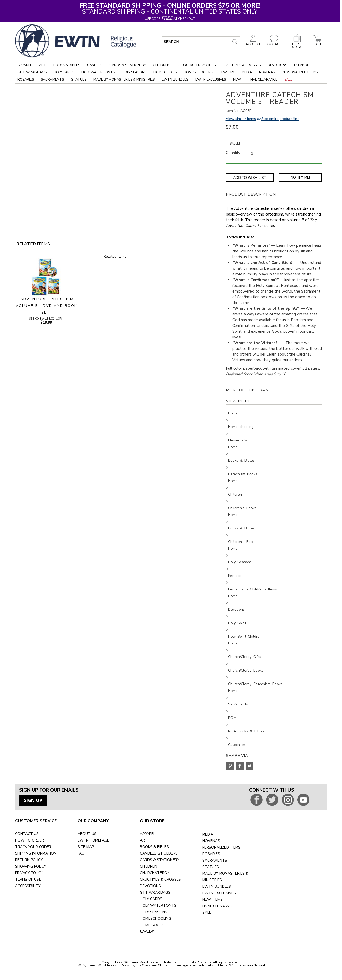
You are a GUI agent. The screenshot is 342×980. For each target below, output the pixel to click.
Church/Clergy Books (246, 670)
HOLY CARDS (151, 899)
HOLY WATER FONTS (158, 905)
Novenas (267, 72)
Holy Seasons (134, 72)
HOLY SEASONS (154, 912)
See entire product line (280, 119)
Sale (288, 80)
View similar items (241, 119)
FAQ (81, 853)
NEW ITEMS (212, 899)
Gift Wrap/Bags (32, 72)
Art (43, 65)
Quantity (233, 153)
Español (302, 65)
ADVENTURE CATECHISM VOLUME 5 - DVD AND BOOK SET (46, 306)
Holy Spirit (237, 623)
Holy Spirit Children (245, 637)
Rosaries (26, 80)
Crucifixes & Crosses (242, 65)
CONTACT (274, 43)
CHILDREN (149, 866)
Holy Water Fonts (98, 72)
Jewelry (227, 72)
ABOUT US (87, 834)
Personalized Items (300, 72)
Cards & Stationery (128, 65)
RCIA (232, 718)
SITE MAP (86, 847)
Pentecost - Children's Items (253, 589)
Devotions (277, 65)
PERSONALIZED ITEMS (221, 847)
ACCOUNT (253, 43)
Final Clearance (263, 80)
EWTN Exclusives (211, 80)
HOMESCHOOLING (156, 918)
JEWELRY (148, 931)
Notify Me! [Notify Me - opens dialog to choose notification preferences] (300, 177)
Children (161, 65)
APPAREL (148, 834)
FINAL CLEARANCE (218, 906)
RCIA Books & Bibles (246, 731)
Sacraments (52, 80)
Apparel (25, 65)
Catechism (237, 745)
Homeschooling (198, 72)
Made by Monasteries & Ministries (124, 80)
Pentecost (236, 576)
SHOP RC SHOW (297, 44)
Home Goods (165, 72)
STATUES (211, 867)
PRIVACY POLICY (29, 873)
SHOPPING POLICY (31, 866)
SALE (207, 912)
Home (233, 413)
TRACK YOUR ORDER (33, 847)
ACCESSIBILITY (28, 886)
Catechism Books (243, 474)
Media (247, 72)
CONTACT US (27, 834)
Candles (95, 65)
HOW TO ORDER (30, 840)
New (237, 80)
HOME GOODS (152, 925)
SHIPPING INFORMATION (36, 853)
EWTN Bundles (175, 80)
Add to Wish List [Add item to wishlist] (250, 178)
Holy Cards (64, 72)
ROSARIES (211, 854)
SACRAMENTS (215, 860)
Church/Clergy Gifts (196, 65)
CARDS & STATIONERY (160, 860)
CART (317, 43)
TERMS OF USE (28, 879)
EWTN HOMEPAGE (93, 840)
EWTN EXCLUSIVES (219, 893)
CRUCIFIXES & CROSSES (160, 879)
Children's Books (242, 508)
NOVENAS (211, 841)
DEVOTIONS (150, 886)
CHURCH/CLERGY (155, 873)
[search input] (201, 42)
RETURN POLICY (29, 860)
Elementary (237, 440)
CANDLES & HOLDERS (159, 853)
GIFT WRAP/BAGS (155, 892)
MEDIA (208, 834)
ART (144, 840)
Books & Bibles (67, 65)
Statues (79, 80)
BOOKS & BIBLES (154, 847)
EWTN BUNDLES (217, 886)
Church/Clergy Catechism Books (255, 684)
